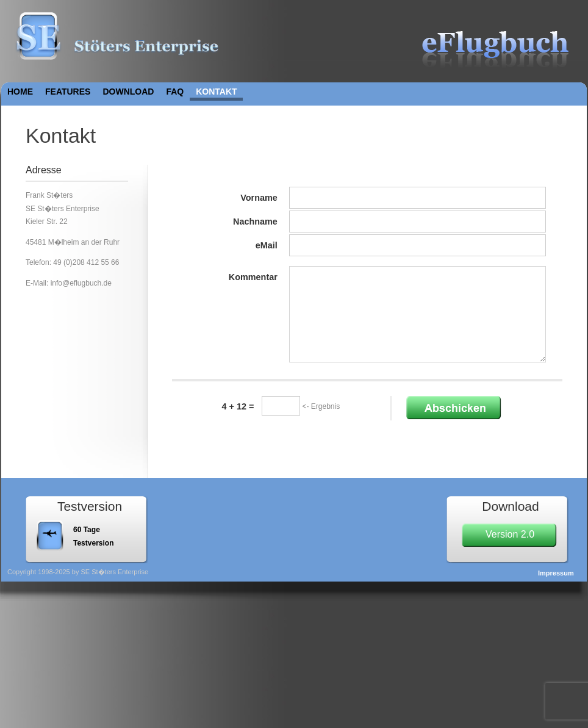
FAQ (175, 92)
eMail (267, 245)
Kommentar (253, 277)
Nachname (255, 222)
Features (68, 92)
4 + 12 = (238, 406)
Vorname (259, 198)
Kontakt (216, 92)
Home (20, 92)
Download (128, 92)
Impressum (556, 573)
